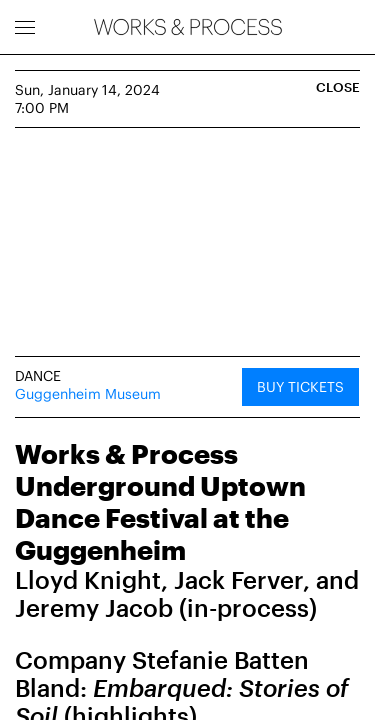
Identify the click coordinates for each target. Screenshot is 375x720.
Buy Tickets (300, 386)
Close (338, 87)
